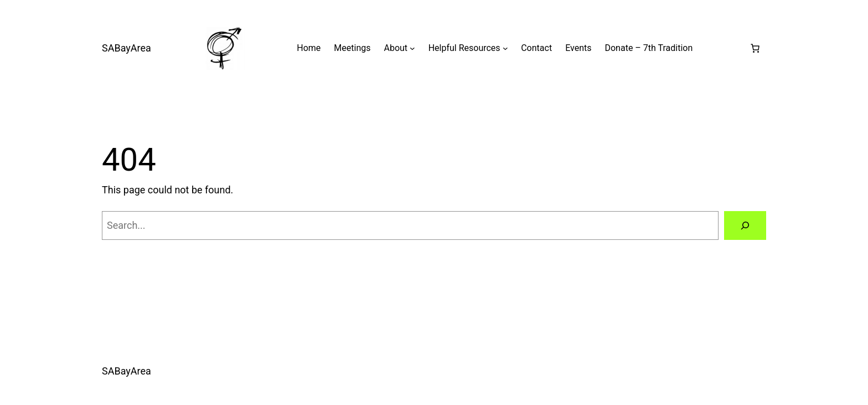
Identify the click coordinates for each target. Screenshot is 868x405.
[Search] (745, 225)
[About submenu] (412, 48)
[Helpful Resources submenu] (505, 48)
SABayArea (126, 48)
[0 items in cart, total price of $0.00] (755, 48)
